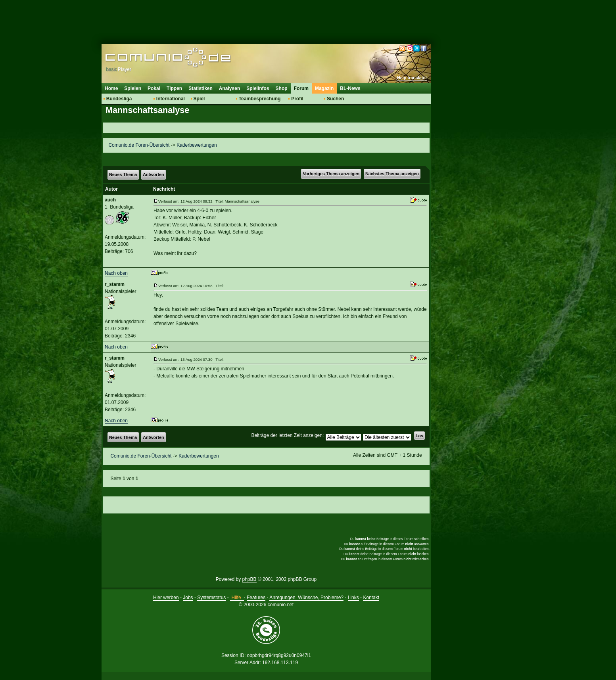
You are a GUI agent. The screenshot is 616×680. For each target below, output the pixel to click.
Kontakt (371, 598)
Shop (282, 88)
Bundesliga (119, 99)
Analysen (229, 88)
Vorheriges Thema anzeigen (331, 174)
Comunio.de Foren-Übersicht (139, 145)
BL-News (350, 88)
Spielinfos (258, 88)
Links (353, 598)
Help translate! (412, 78)
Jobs (188, 598)
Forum (301, 88)
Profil (297, 99)
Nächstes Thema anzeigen (392, 174)
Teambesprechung (260, 99)
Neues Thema (123, 174)
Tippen (174, 88)
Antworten (153, 174)
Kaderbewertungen (197, 145)
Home (111, 88)
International (171, 99)
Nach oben (116, 273)
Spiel (199, 99)
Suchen (335, 99)
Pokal (154, 88)
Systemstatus (211, 598)
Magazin (324, 88)
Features (256, 598)
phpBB (249, 579)
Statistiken (201, 88)
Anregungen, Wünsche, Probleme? (306, 598)
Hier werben (166, 598)
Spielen (133, 88)
